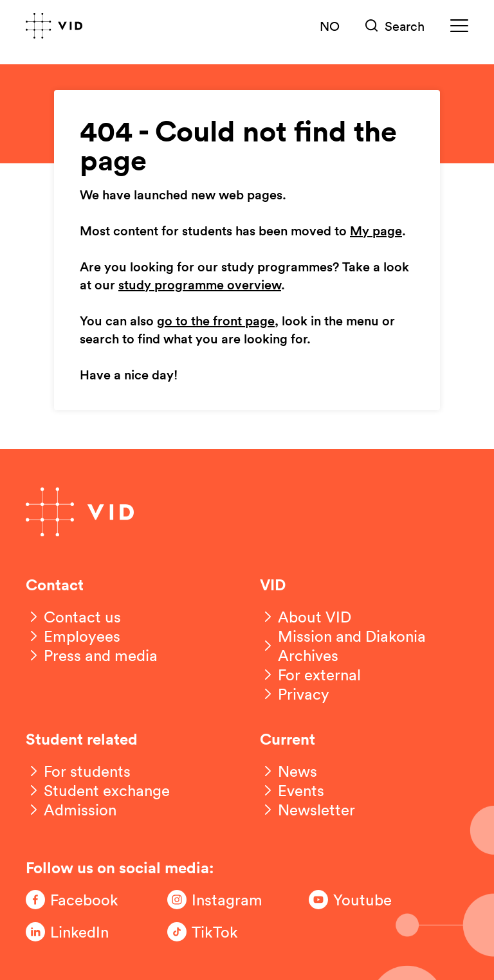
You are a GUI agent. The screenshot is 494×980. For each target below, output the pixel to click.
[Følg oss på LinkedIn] (77, 932)
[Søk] (395, 26)
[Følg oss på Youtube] (360, 900)
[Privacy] (295, 694)
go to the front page (216, 322)
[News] (288, 771)
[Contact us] (73, 617)
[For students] (78, 771)
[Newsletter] (307, 810)
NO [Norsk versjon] (330, 26)
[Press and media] (92, 655)
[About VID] (306, 617)
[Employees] (73, 636)
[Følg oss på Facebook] (77, 900)
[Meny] (459, 26)
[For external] (310, 675)
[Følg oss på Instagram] (219, 900)
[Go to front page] (54, 26)
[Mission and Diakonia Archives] (364, 646)
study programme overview (200, 286)
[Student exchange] (98, 790)
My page (376, 231)
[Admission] (71, 810)
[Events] (292, 790)
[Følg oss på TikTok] (219, 932)
